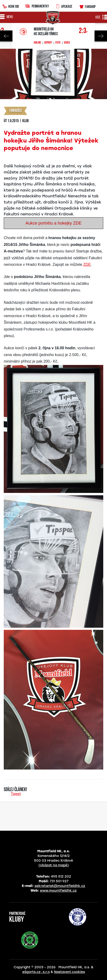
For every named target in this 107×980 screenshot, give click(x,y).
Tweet (16, 794)
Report (48, 43)
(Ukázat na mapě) (54, 865)
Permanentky (37, 6)
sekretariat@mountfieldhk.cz (60, 886)
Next (101, 36)
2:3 (83, 31)
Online (37, 43)
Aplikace (64, 6)
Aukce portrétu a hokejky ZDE (53, 223)
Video (67, 43)
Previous (6, 36)
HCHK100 (11, 6)
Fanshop (87, 6)
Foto (58, 43)
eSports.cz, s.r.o (36, 972)
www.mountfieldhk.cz (58, 891)
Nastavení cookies (69, 972)
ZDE (87, 265)
